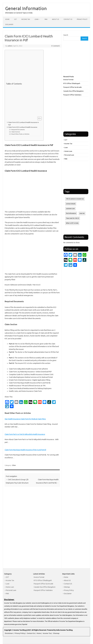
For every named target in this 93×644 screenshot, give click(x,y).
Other (14, 465)
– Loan (66, 147)
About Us (55, 19)
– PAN (65, 159)
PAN (46, 19)
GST (15, 19)
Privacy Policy (82, 19)
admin (10, 46)
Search (66, 35)
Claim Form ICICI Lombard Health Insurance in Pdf (23, 123)
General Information (26, 8)
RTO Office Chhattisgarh (72, 83)
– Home (65, 577)
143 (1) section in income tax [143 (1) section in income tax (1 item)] (75, 199)
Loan (37, 19)
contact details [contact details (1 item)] (71, 204)
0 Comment (55, 46)
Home (7, 19)
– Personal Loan (69, 155)
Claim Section (16, 132)
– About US (67, 580)
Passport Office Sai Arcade (73, 87)
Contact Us (68, 19)
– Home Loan (68, 151)
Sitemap (56, 633)
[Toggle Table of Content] (38, 118)
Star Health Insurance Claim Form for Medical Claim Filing (25, 419)
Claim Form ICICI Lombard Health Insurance (23, 127)
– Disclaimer (67, 594)
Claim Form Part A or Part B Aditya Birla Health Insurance (25, 434)
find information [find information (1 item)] (71, 213)
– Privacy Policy (68, 590)
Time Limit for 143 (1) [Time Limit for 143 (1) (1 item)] (73, 218)
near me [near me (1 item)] (82, 213)
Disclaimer (9, 24)
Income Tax (26, 19)
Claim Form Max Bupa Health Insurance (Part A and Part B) (25, 450)
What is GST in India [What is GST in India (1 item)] (72, 223)
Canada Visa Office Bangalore (73, 91)
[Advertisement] (24, 67)
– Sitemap (66, 587)
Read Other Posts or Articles (20, 134)
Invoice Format (68, 80)
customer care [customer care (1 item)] (70, 209)
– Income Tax (68, 144)
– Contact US (67, 584)
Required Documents (18, 130)
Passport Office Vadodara (72, 95)
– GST (65, 140)
